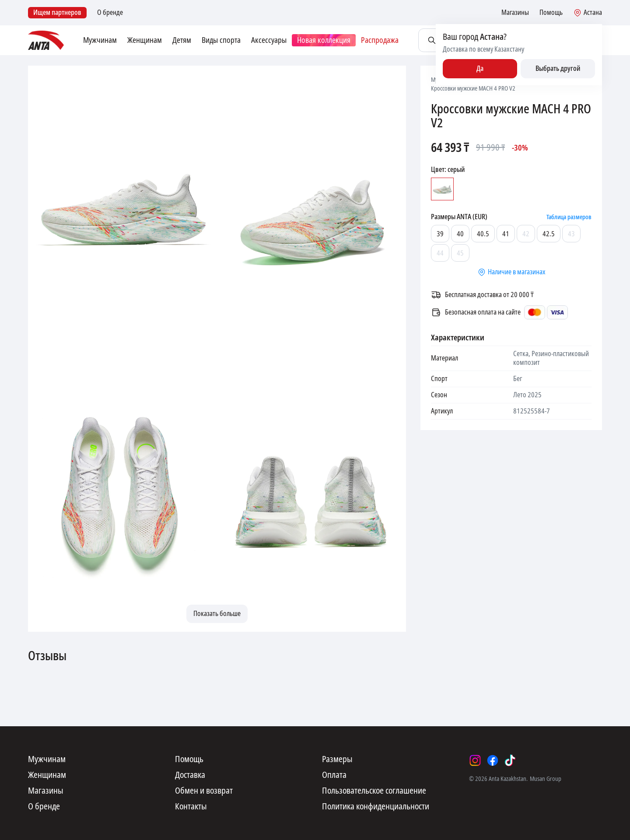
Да (480, 68)
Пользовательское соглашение (374, 791)
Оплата (334, 775)
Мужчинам (100, 40)
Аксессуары (269, 40)
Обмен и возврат (204, 791)
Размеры (337, 759)
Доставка (190, 775)
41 (506, 234)
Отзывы (47, 656)
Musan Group (546, 779)
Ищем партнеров (57, 12)
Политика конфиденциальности (376, 807)
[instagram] (475, 760)
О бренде (110, 13)
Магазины (515, 13)
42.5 (549, 234)
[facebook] (493, 760)
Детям (182, 40)
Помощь (551, 13)
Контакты (191, 807)
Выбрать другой (558, 68)
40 (460, 234)
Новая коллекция (324, 40)
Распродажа (380, 40)
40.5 (483, 234)
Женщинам (145, 40)
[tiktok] (510, 760)
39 (440, 234)
